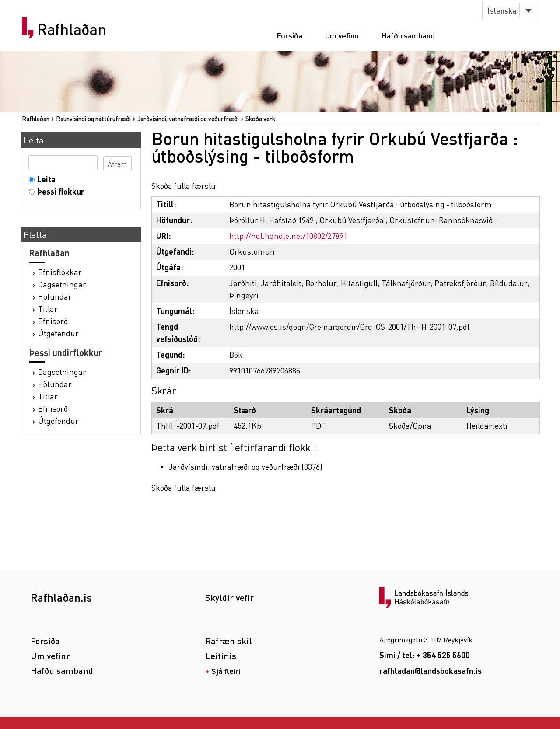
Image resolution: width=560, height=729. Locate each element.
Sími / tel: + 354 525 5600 (425, 655)
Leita (44, 179)
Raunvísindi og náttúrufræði (93, 119)
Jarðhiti (243, 283)
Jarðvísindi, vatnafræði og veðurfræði (188, 119)
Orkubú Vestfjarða (352, 220)
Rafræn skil (229, 641)
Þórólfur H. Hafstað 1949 (271, 220)
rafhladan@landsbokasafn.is (430, 671)
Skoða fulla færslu (184, 186)
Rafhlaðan (72, 29)
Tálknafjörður (406, 283)
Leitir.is (221, 656)
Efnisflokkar (60, 272)
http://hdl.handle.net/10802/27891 (288, 235)
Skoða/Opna (410, 425)
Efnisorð (53, 321)
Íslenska (502, 10)
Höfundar (55, 296)
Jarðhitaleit (281, 283)
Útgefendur (58, 333)
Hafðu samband (408, 35)
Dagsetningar (62, 284)
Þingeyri (244, 295)
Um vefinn (342, 35)
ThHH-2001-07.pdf (188, 425)
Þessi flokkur (59, 191)
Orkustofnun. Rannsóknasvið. (442, 220)
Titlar (48, 309)
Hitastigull (359, 283)
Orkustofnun (252, 251)
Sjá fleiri (226, 671)
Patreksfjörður (460, 283)
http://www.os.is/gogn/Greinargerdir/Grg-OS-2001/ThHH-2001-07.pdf (350, 326)
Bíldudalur (509, 283)
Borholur (321, 283)
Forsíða (289, 35)
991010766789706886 (265, 370)
